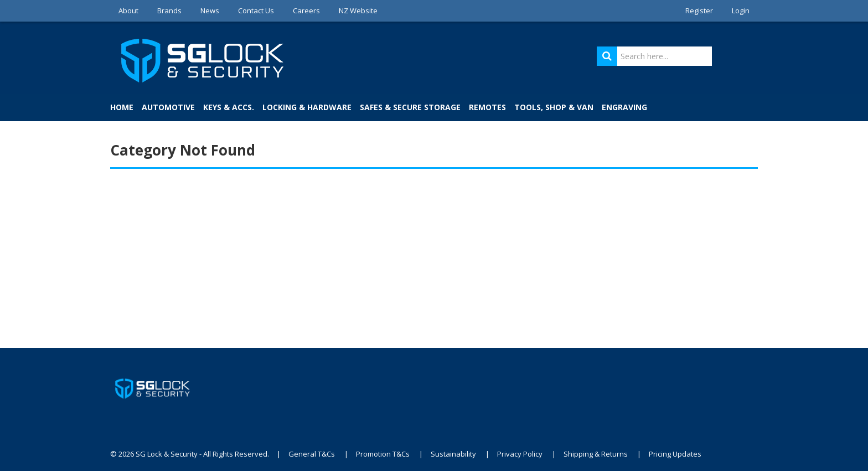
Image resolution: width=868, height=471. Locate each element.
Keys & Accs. (229, 107)
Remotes (487, 107)
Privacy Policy (520, 454)
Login (741, 11)
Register (699, 11)
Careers (306, 11)
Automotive (168, 107)
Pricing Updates (675, 454)
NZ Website (358, 11)
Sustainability (453, 454)
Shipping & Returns (596, 454)
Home (122, 107)
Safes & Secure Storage (410, 107)
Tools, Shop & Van (554, 107)
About (128, 11)
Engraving (624, 107)
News (210, 11)
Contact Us (256, 11)
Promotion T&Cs (383, 454)
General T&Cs (312, 454)
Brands (169, 11)
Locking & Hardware (307, 107)
